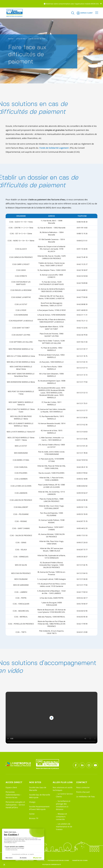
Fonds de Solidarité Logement (54, 148)
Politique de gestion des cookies (58, 860)
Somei (32, 814)
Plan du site (41, 860)
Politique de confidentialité (52, 865)
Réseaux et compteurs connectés (61, 817)
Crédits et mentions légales (25, 860)
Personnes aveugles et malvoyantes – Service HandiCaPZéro (15, 805)
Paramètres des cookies (80, 860)
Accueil (11, 39)
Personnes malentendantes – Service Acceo (13, 795)
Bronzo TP (34, 818)
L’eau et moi (21, 39)
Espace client (11, 787)
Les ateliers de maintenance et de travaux (64, 827)
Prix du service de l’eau (37, 39)
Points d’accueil (83, 792)
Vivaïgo (32, 802)
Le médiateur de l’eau (86, 797)
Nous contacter (83, 787)
